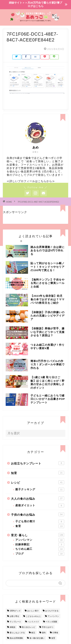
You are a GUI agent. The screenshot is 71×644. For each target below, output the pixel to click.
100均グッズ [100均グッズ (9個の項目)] (15, 611)
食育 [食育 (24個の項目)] (53, 638)
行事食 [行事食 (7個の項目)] (55, 633)
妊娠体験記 (40, 545)
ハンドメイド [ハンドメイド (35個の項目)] (33, 622)
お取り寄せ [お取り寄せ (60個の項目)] (14, 616)
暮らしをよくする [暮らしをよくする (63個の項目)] (17, 633)
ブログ (40, 554)
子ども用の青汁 (40, 522)
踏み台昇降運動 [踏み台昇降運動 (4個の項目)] (16, 638)
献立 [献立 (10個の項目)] (33, 633)
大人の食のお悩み (38, 498)
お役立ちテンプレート (38, 463)
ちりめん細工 (40, 549)
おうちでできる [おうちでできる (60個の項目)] (52, 611)
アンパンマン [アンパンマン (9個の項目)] (53, 616)
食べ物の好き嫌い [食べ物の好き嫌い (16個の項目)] (37, 638)
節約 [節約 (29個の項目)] (44, 633)
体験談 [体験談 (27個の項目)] (12, 627)
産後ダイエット (40, 506)
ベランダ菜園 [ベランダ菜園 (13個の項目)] (51, 622)
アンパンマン (40, 540)
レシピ (38, 482)
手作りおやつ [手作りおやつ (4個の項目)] (48, 627)
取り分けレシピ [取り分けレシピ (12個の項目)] (29, 627)
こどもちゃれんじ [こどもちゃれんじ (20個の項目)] (33, 616)
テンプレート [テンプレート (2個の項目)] (15, 622)
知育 (38, 473)
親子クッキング (40, 490)
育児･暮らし (38, 535)
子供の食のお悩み (38, 514)
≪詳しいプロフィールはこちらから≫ (31, 181)
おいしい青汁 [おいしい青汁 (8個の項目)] (33, 611)
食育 (40, 526)
